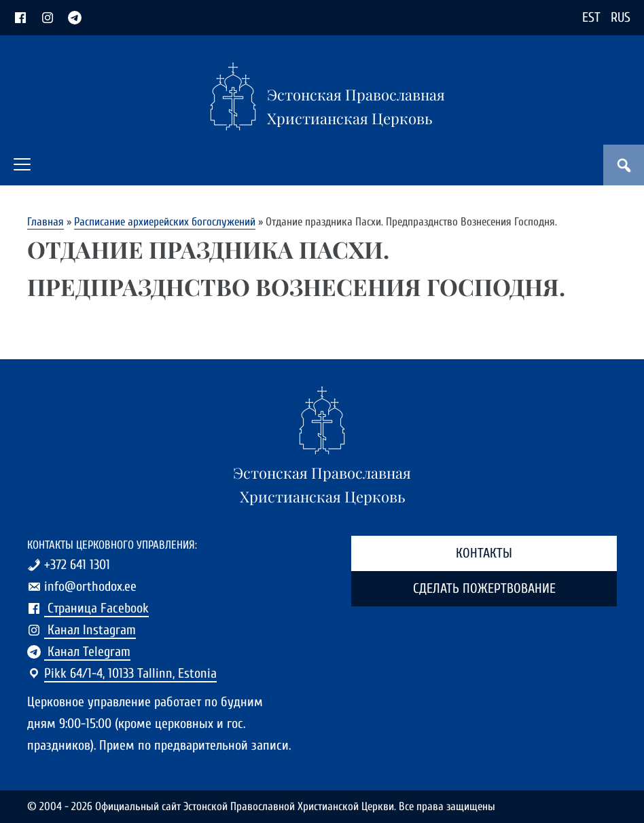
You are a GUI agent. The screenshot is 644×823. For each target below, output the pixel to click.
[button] (22, 164)
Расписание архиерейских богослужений (165, 222)
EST (591, 17)
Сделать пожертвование (484, 588)
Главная (46, 222)
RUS (621, 17)
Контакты (484, 553)
